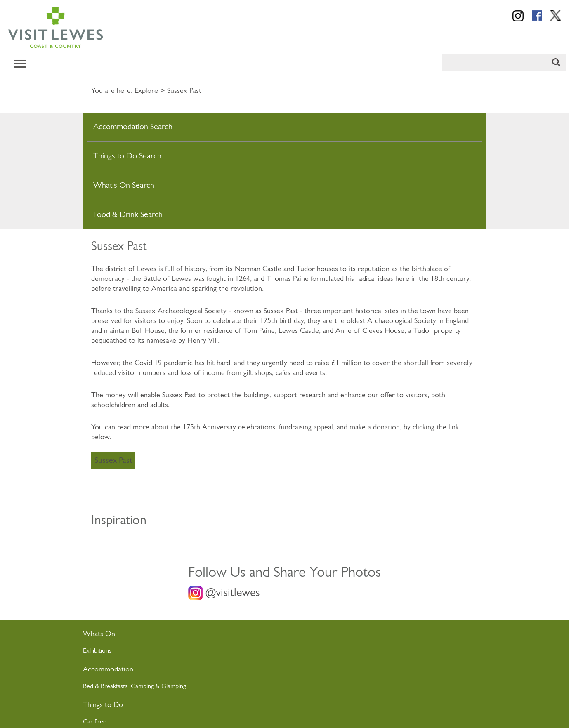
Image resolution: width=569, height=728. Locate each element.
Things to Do (103, 705)
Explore (146, 91)
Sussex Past (113, 461)
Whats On (99, 634)
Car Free (95, 722)
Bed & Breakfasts (105, 686)
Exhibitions (97, 651)
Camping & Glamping (159, 686)
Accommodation (108, 670)
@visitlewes (233, 593)
